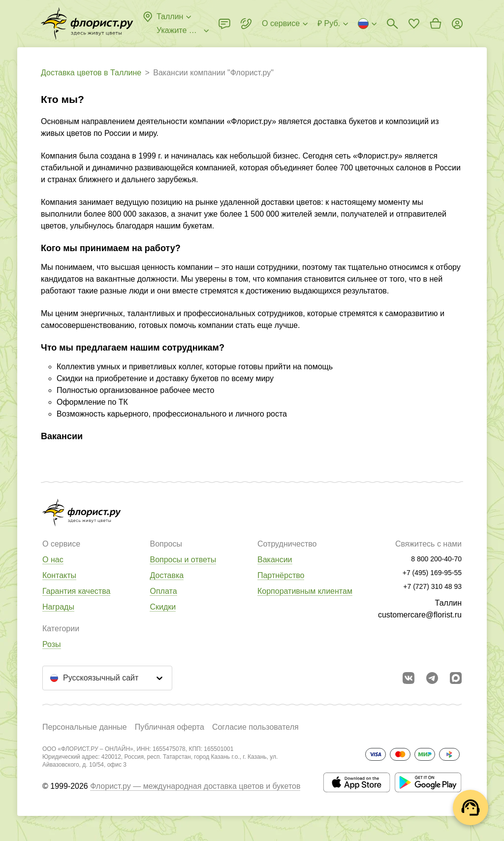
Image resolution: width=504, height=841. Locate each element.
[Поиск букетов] (392, 24)
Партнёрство (281, 575)
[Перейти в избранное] (414, 24)
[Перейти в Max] (456, 678)
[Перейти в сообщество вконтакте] (409, 678)
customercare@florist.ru (420, 615)
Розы (52, 644)
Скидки (163, 607)
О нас (53, 560)
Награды (58, 607)
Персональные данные (85, 727)
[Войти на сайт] (457, 24)
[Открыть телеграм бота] (432, 678)
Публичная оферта (170, 727)
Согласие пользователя (255, 727)
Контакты (59, 575)
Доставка (167, 575)
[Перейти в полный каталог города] (87, 24)
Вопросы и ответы (183, 560)
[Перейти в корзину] (436, 24)
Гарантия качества (76, 591)
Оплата (163, 591)
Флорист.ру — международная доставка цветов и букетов (195, 786)
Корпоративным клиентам (305, 591)
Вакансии (275, 560)
